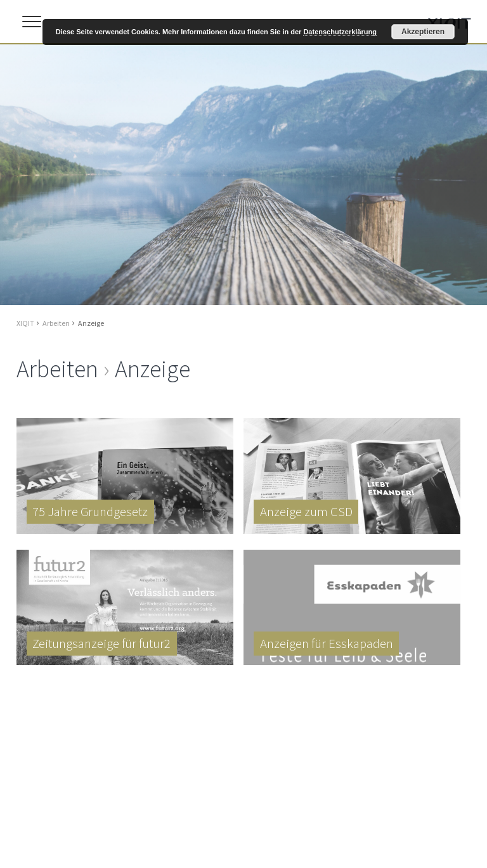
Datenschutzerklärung (340, 32)
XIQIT (25, 323)
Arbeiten (56, 323)
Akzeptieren (423, 32)
